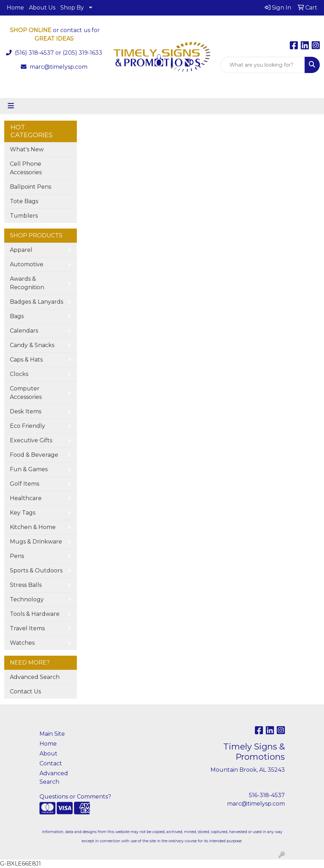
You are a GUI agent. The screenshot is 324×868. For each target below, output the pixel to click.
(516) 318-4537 (34, 53)
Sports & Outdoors (36, 570)
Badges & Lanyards (36, 302)
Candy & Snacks (32, 345)
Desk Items (26, 411)
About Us (42, 8)
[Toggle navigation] (11, 106)
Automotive (27, 264)
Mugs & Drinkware (36, 542)
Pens (17, 556)
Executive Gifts (31, 440)
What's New (27, 149)
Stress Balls (26, 585)
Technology (27, 599)
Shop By (72, 8)
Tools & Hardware (35, 614)
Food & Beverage (34, 455)
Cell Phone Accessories (26, 168)
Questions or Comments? (75, 797)
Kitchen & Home (33, 527)
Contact (51, 763)
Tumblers (24, 216)
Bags (17, 316)
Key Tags (23, 513)
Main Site (52, 734)
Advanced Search (35, 677)
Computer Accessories (26, 393)
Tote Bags (24, 201)
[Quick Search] (263, 65)
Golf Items (25, 484)
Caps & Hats (26, 360)
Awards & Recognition (27, 283)
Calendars (24, 331)
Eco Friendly (27, 426)
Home (15, 8)
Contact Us (25, 691)
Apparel (21, 250)
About (48, 754)
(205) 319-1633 (82, 53)
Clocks (19, 374)
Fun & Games (29, 469)
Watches (22, 643)
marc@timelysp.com (59, 67)
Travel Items (27, 628)
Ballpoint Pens (30, 187)
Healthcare (26, 498)
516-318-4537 (267, 795)
